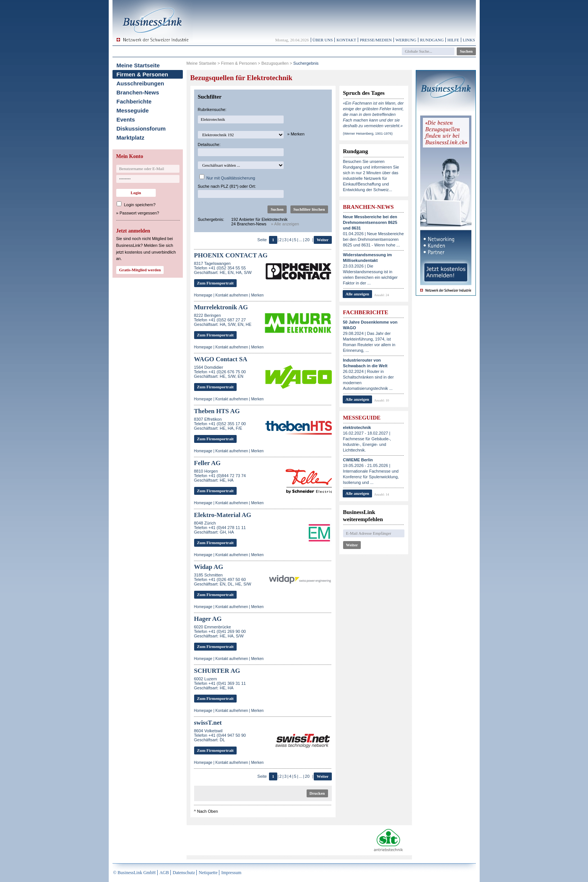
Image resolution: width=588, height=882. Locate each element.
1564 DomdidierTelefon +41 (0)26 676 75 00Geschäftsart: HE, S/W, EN (220, 372)
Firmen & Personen (143, 74)
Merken (257, 295)
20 (307, 240)
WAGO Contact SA (221, 359)
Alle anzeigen (358, 294)
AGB (164, 873)
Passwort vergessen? (139, 213)
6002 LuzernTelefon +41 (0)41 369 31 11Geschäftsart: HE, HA (220, 683)
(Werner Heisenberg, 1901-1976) (368, 134)
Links (469, 40)
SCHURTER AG (217, 671)
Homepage (203, 295)
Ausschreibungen (141, 83)
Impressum (231, 873)
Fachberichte (134, 101)
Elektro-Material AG (223, 515)
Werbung (406, 40)
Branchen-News (138, 92)
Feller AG (207, 463)
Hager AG (208, 619)
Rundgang (432, 40)
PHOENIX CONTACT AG (231, 255)
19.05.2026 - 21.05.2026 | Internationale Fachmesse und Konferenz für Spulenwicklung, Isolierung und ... (371, 471)
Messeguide (133, 110)
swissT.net (208, 723)
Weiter (323, 240)
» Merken (296, 134)
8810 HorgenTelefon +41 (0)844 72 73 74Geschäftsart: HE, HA (220, 476)
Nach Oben (208, 811)
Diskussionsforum (141, 128)
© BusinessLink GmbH (134, 873)
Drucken (317, 793)
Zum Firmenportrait (215, 283)
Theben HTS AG (217, 411)
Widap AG (209, 567)
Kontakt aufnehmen (232, 295)
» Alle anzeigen (285, 224)
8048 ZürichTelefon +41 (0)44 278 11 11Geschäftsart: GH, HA (220, 528)
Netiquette (208, 873)
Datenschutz (184, 873)
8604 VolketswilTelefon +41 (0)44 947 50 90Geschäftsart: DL (220, 735)
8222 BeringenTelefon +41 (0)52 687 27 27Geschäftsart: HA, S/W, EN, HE (223, 320)
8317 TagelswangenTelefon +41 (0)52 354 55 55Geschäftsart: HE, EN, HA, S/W (223, 268)
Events (126, 119)
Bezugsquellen (275, 63)
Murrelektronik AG (221, 307)
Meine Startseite (138, 65)
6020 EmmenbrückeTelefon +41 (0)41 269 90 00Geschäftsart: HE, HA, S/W (220, 631)
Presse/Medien (376, 40)
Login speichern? (140, 205)
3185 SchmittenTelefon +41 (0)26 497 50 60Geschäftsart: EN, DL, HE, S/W (223, 579)
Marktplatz (131, 138)
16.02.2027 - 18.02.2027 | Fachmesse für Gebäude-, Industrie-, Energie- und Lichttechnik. (367, 439)
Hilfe (453, 40)
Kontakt (346, 40)
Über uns (323, 40)
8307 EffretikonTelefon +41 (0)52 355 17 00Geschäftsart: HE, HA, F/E (220, 424)
